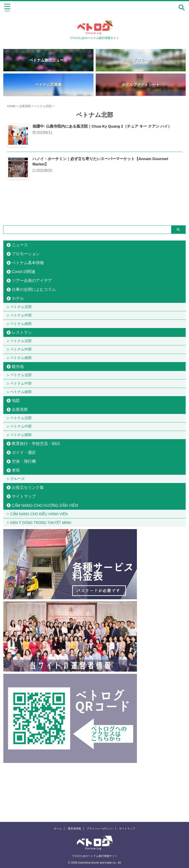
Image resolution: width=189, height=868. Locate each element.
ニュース (20, 245)
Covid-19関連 (24, 272)
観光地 (18, 385)
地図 (16, 429)
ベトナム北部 (22, 308)
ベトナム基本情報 (28, 263)
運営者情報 (74, 829)
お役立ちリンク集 (28, 528)
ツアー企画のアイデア (32, 281)
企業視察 (20, 438)
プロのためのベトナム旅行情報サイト (95, 856)
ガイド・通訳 (24, 490)
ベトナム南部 (22, 331)
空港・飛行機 (24, 499)
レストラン (22, 342)
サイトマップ (24, 537)
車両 (16, 508)
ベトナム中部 (22, 320)
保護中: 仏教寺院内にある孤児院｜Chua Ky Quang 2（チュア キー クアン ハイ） (106, 127)
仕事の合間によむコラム (34, 289)
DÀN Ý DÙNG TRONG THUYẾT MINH (42, 568)
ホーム (58, 829)
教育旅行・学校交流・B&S (36, 481)
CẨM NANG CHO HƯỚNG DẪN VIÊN (45, 546)
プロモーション (26, 254)
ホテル (18, 298)
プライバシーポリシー (100, 829)
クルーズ (18, 518)
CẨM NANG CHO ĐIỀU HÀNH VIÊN (40, 556)
